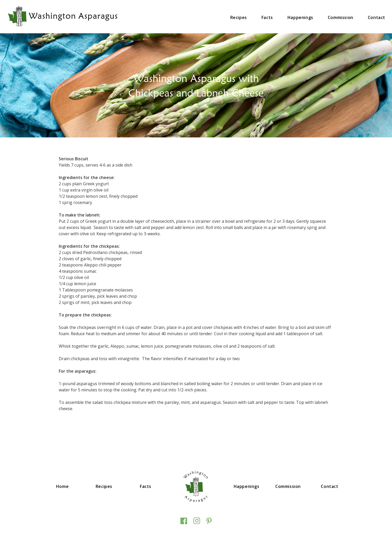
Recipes (239, 17)
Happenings (300, 17)
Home (62, 486)
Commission (341, 17)
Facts (267, 17)
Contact (377, 17)
